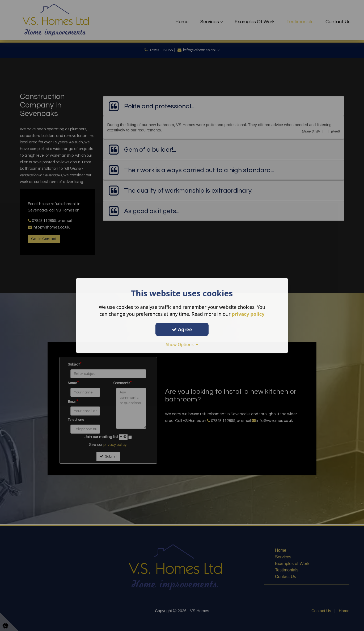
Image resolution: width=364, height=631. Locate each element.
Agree (182, 329)
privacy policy (248, 314)
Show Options (182, 344)
